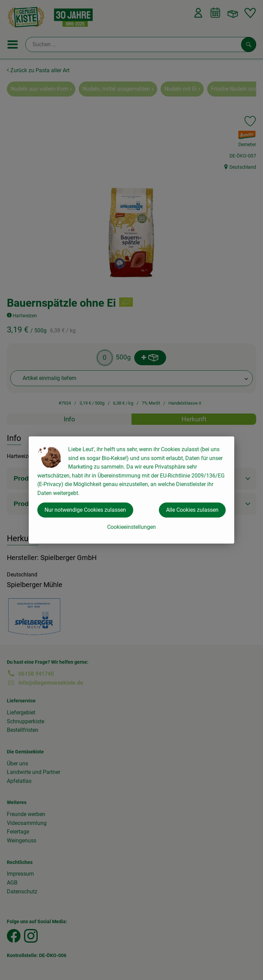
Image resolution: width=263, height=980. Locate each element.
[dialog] (131, 490)
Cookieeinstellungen (131, 527)
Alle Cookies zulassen (192, 510)
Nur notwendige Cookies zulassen (85, 510)
